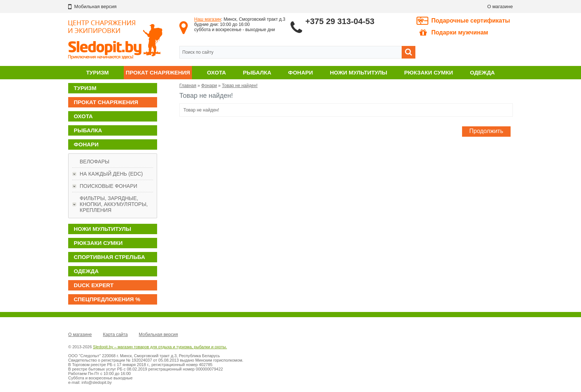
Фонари (301, 72)
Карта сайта (115, 335)
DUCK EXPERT (94, 285)
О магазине (500, 6)
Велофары (94, 162)
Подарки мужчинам (454, 33)
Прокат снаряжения (158, 72)
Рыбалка (257, 72)
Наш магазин (208, 19)
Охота (217, 72)
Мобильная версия (159, 335)
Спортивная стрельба (109, 257)
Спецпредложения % (107, 299)
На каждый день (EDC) (111, 174)
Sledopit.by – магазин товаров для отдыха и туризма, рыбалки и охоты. (160, 347)
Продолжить (486, 131)
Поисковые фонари (108, 186)
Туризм (97, 72)
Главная (188, 86)
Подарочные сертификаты (471, 21)
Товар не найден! (240, 86)
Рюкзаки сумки (429, 72)
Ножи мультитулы (358, 72)
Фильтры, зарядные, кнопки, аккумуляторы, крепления (114, 204)
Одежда (482, 72)
